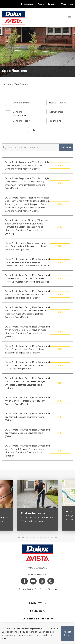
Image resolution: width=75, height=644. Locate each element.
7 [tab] (45, 537)
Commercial (27, 4)
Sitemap (52, 589)
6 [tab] (41, 537)
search (66, 147)
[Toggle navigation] (69, 18)
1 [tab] (23, 537)
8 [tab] (48, 537)
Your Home (67, 4)
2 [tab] (27, 537)
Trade (41, 4)
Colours (38, 611)
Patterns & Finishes (37, 619)
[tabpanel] (38, 505)
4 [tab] (34, 537)
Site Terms (40, 589)
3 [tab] (30, 537)
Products (37, 603)
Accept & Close (67, 634)
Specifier (53, 4)
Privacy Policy (26, 589)
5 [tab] (38, 537)
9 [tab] (52, 537)
